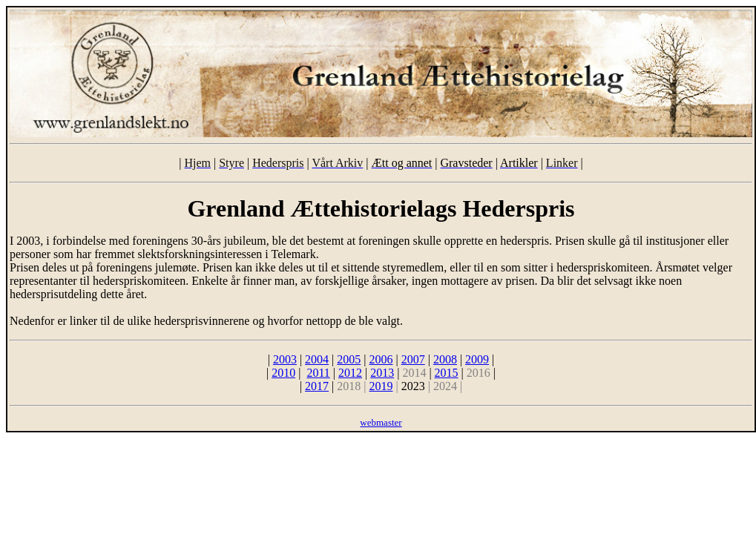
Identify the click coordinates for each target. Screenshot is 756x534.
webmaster (381, 422)
